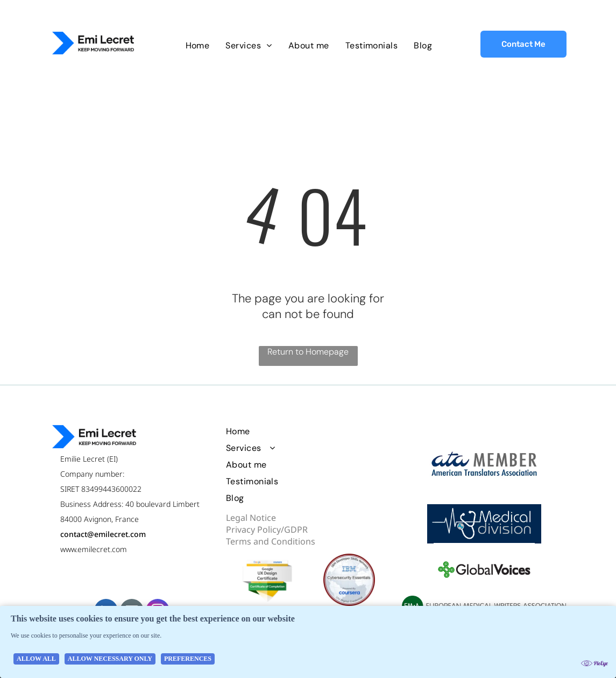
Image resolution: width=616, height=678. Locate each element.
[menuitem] (198, 45)
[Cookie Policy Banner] (308, 642)
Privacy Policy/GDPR (267, 529)
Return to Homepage (308, 352)
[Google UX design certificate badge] (267, 580)
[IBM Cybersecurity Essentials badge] (349, 580)
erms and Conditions (273, 541)
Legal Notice (251, 518)
